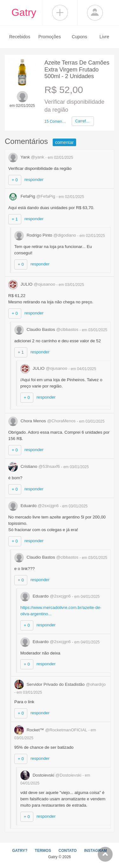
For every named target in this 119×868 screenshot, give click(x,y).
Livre (104, 37)
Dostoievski (51, 775)
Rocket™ (51, 730)
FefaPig (32, 196)
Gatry (24, 12)
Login (95, 13)
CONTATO (67, 851)
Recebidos (20, 37)
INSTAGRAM (96, 851)
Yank (27, 157)
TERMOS (43, 851)
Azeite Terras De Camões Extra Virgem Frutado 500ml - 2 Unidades (77, 69)
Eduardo (34, 506)
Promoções (50, 37)
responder (34, 180)
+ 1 (15, 219)
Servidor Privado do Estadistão (60, 684)
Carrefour (83, 121)
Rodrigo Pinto (46, 235)
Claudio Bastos (47, 329)
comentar (64, 142)
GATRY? (20, 851)
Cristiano (35, 466)
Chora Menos (43, 421)
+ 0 (15, 180)
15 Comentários (56, 121)
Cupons (79, 37)
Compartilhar (60, 13)
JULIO (32, 284)
